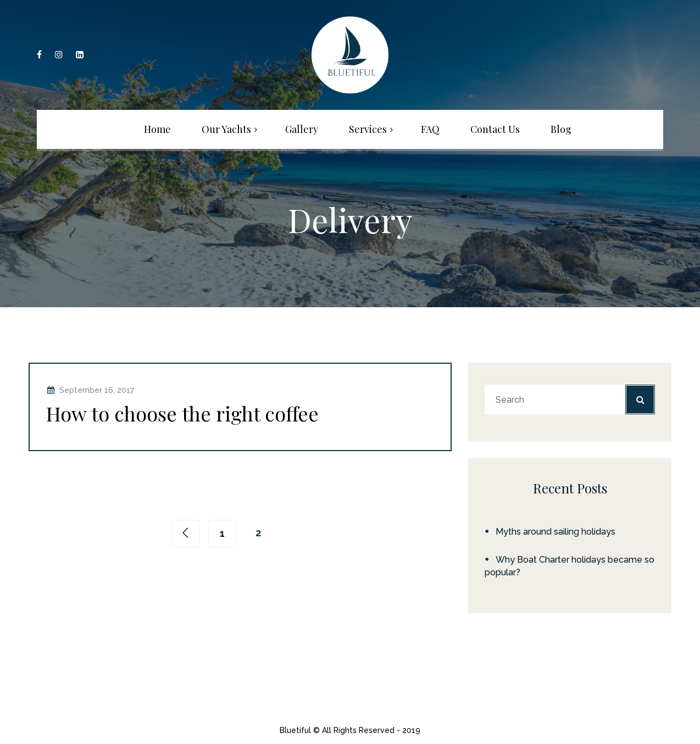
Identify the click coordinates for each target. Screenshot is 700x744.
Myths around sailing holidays (555, 532)
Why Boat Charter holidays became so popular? (570, 566)
